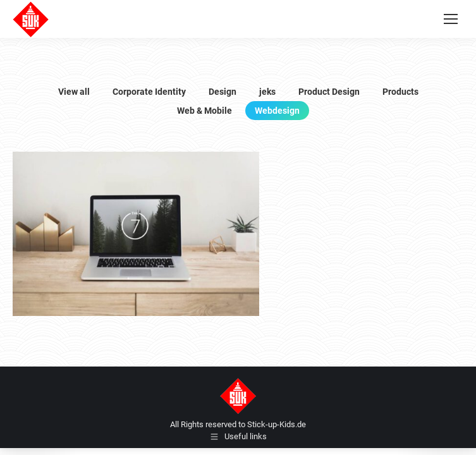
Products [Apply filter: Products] (400, 92)
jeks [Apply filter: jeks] (267, 92)
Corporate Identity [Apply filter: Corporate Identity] (149, 92)
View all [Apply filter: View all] (74, 92)
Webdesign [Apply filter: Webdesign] (277, 111)
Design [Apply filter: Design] (223, 92)
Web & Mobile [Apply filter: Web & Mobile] (204, 111)
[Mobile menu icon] (451, 19)
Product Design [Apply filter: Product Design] (329, 92)
